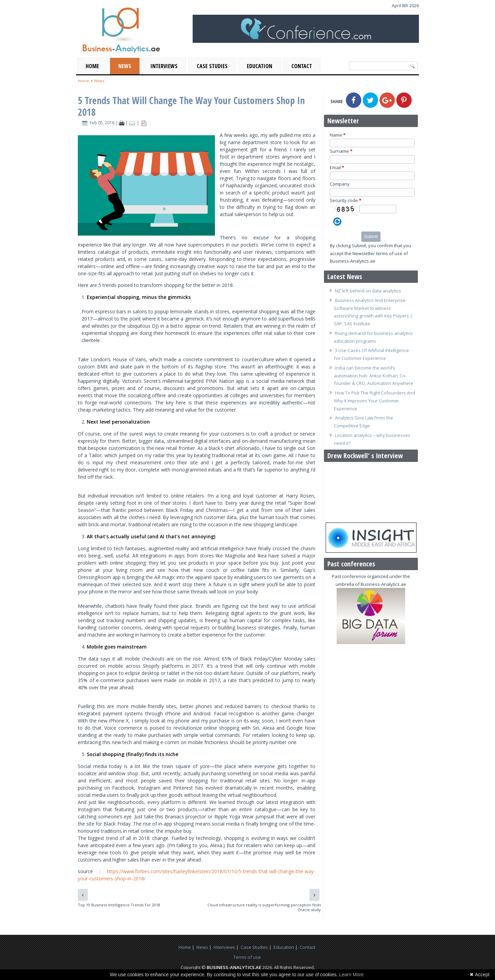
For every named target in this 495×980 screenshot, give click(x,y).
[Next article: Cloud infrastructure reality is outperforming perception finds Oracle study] (315, 895)
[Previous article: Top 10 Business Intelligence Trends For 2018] (83, 895)
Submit (371, 236)
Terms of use (247, 957)
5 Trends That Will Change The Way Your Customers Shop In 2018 (191, 106)
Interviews (164, 66)
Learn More (351, 975)
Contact (302, 66)
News (125, 66)
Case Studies (212, 66)
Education (259, 66)
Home (92, 66)
